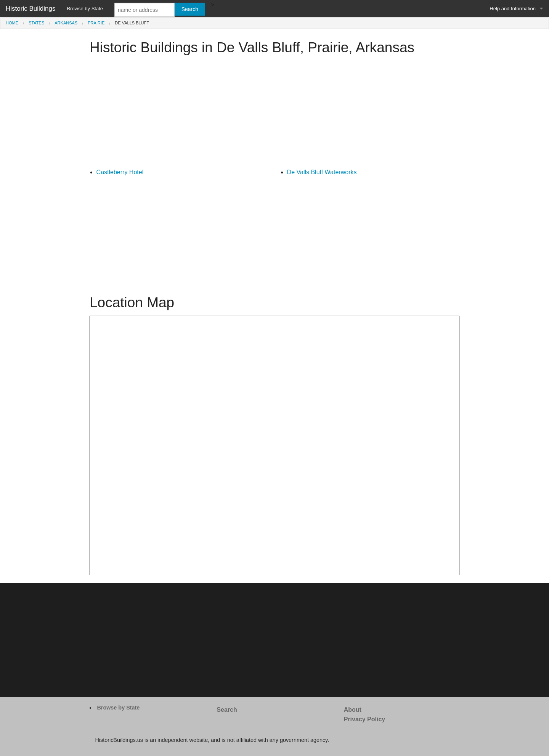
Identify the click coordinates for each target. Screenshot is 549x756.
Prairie (96, 23)
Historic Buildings (30, 9)
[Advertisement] (274, 114)
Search (227, 710)
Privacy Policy (365, 719)
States (36, 23)
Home (12, 23)
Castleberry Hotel (120, 172)
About (353, 710)
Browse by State (85, 9)
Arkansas (66, 23)
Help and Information (513, 9)
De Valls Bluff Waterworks (322, 172)
